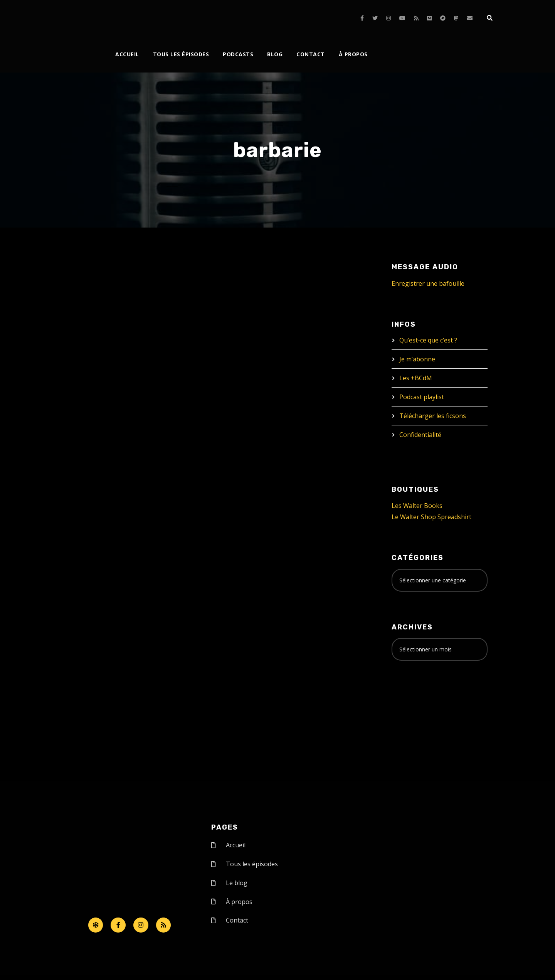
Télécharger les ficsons (433, 416)
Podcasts (238, 54)
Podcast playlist (422, 397)
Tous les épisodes (181, 54)
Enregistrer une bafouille (428, 283)
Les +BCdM (416, 378)
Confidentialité (420, 435)
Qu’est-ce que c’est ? (428, 340)
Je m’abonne (417, 359)
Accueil (127, 54)
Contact (311, 54)
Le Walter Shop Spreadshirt (431, 517)
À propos (353, 54)
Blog (275, 54)
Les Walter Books (417, 506)
